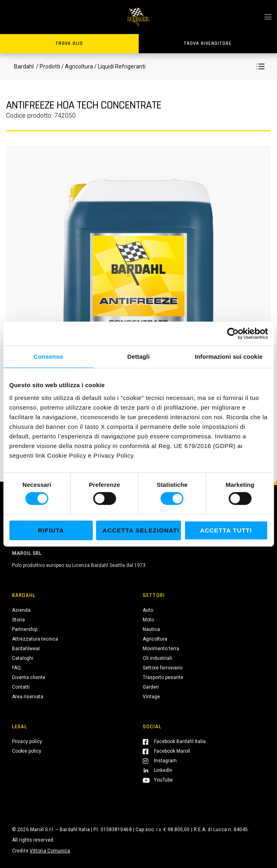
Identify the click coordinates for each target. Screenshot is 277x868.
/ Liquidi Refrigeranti (119, 66)
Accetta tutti (226, 530)
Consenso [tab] (48, 357)
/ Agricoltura (77, 66)
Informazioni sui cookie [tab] (229, 357)
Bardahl (24, 66)
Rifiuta (51, 530)
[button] (261, 66)
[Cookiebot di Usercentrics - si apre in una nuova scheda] (233, 334)
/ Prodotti (48, 66)
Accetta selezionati (141, 530)
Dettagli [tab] (139, 357)
